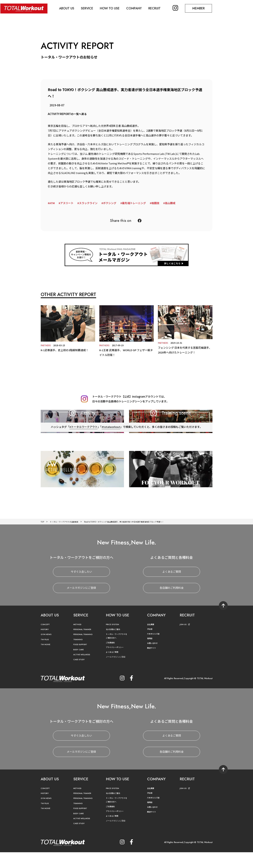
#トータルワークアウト (83, 453)
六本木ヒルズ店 (155, 650)
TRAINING (79, 655)
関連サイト (152, 664)
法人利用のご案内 (114, 645)
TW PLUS (46, 655)
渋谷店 (150, 645)
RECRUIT (158, 8)
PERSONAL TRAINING (85, 650)
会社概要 (151, 640)
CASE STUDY (80, 675)
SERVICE (88, 8)
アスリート (67, 203)
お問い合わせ (153, 659)
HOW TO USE (112, 8)
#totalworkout (111, 453)
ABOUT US (68, 8)
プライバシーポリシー (116, 663)
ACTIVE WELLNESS (83, 671)
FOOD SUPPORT (82, 660)
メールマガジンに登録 (117, 673)
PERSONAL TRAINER (84, 645)
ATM (52, 203)
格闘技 (155, 203)
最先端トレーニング (134, 203)
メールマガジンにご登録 (81, 604)
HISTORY (45, 645)
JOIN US (186, 640)
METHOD (78, 640)
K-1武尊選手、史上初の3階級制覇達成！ (65, 350)
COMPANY (137, 8)
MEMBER (203, 8)
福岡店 (150, 654)
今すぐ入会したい (81, 588)
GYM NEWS (47, 650)
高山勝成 (170, 203)
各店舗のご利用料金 (172, 604)
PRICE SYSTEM (113, 640)
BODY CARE (80, 665)
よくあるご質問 (172, 588)
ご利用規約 (111, 658)
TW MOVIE (47, 660)
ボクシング (110, 203)
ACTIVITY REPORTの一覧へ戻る (67, 114)
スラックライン (88, 203)
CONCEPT (46, 640)
